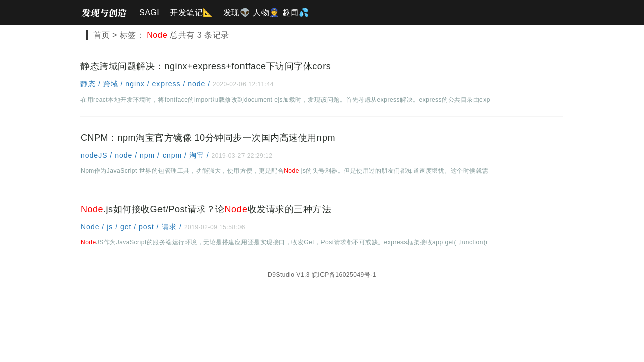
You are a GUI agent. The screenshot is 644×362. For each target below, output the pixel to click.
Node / (94, 227)
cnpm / (176, 155)
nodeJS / (98, 155)
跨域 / (114, 84)
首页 (101, 35)
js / (113, 227)
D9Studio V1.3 (289, 275)
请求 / (173, 227)
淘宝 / (200, 155)
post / (150, 227)
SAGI (149, 12)
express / (170, 84)
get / (130, 227)
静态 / (92, 84)
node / (200, 84)
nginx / (139, 84)
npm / (151, 155)
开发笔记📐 (191, 12)
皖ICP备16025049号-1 (344, 275)
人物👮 (266, 12)
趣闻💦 (296, 12)
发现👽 (237, 12)
